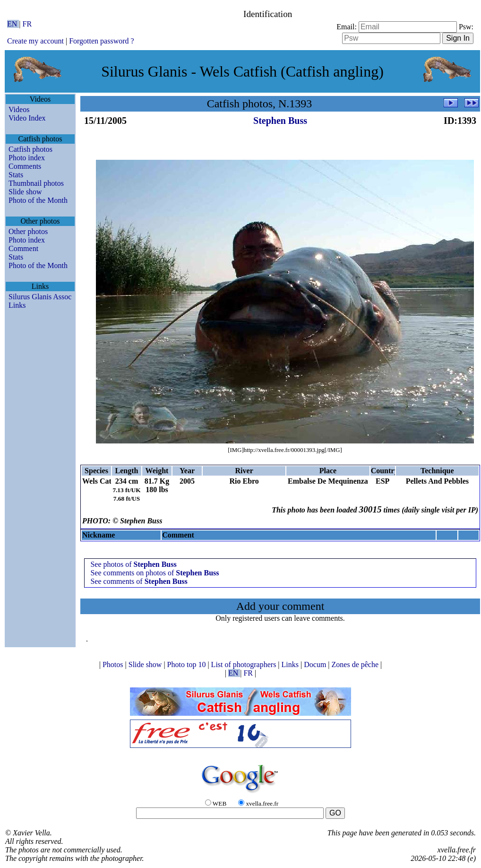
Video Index (27, 118)
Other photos (28, 231)
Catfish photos (30, 149)
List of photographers (245, 664)
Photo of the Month (38, 200)
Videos (19, 109)
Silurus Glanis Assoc (40, 297)
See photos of (133, 564)
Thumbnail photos (36, 183)
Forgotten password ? (101, 41)
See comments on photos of (155, 573)
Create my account (35, 41)
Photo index (27, 158)
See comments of (139, 581)
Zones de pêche (356, 664)
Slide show (25, 192)
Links (17, 305)
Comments (25, 166)
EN (13, 24)
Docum (316, 664)
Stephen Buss (280, 121)
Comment (23, 248)
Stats (16, 175)
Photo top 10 (188, 664)
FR (27, 24)
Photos (114, 664)
